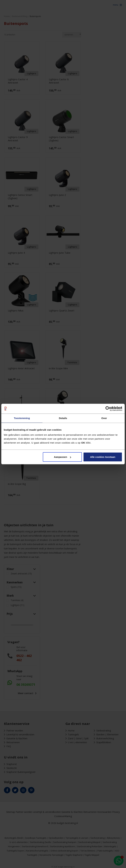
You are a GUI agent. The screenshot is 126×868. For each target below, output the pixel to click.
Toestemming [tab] (22, 418)
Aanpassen (63, 457)
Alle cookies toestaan (103, 457)
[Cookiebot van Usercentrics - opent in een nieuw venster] (108, 409)
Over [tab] (104, 418)
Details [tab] (63, 418)
